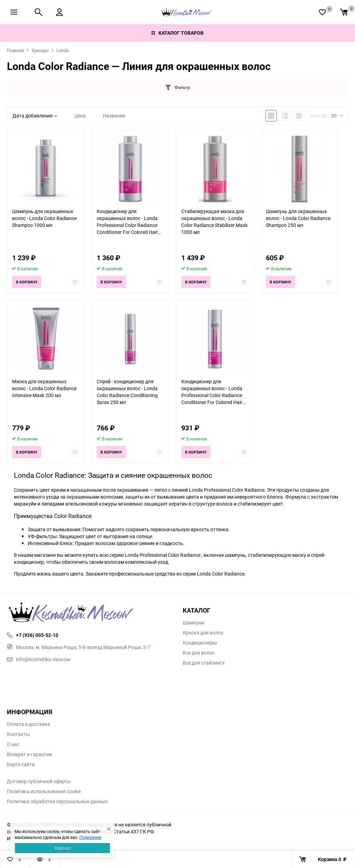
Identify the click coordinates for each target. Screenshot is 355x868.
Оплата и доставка (29, 724)
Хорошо (63, 848)
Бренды (40, 50)
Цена (80, 116)
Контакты (18, 734)
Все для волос (199, 653)
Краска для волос (203, 633)
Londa (63, 50)
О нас (13, 744)
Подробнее (90, 837)
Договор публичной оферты (39, 781)
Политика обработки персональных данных (57, 801)
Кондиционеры (200, 643)
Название (114, 116)
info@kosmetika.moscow (39, 659)
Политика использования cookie (44, 791)
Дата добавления (35, 116)
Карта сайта (21, 764)
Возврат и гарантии (29, 754)
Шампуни (193, 623)
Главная (15, 50)
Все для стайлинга (204, 663)
